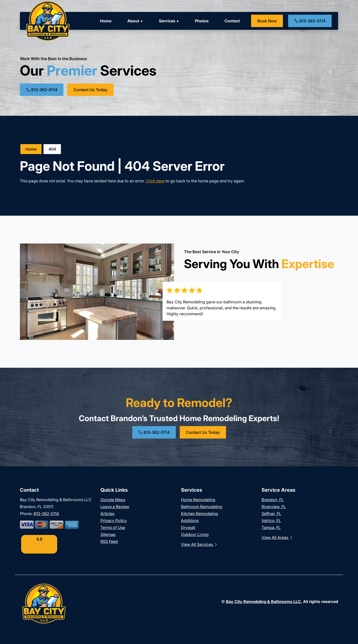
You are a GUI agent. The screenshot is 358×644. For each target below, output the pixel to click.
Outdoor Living (195, 534)
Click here (155, 181)
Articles (107, 514)
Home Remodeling (198, 500)
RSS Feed (109, 541)
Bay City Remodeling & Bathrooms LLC (263, 602)
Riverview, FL (274, 507)
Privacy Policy (114, 521)
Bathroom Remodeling (202, 507)
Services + (169, 21)
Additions (190, 521)
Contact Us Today (90, 90)
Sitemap (108, 534)
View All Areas (277, 537)
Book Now (267, 21)
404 (52, 149)
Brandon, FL (273, 500)
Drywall (188, 527)
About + (135, 21)
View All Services (199, 544)
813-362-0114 (310, 21)
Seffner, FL (271, 514)
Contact (232, 21)
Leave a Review (115, 507)
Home (106, 21)
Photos (202, 21)
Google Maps (113, 500)
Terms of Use (113, 527)
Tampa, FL (271, 527)
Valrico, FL (271, 521)
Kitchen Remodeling (200, 514)
